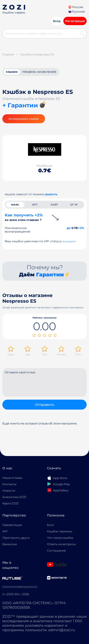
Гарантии (50, 275)
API (5, 531)
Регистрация (75, 21)
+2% (81, 228)
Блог (51, 525)
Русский (77, 11)
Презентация (12, 525)
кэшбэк (12, 72)
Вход (57, 21)
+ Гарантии (20, 105)
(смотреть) (69, 241)
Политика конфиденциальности (20, 587)
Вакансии (10, 544)
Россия (76, 7)
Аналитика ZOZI (14, 497)
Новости (9, 491)
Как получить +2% (24, 217)
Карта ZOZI (11, 503)
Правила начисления (39, 72)
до (69, 228)
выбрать (51, 194)
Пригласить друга (16, 538)
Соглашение (56, 550)
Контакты (9, 484)
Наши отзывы (12, 478)
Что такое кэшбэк (60, 538)
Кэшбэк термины (60, 531)
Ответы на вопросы (61, 544)
